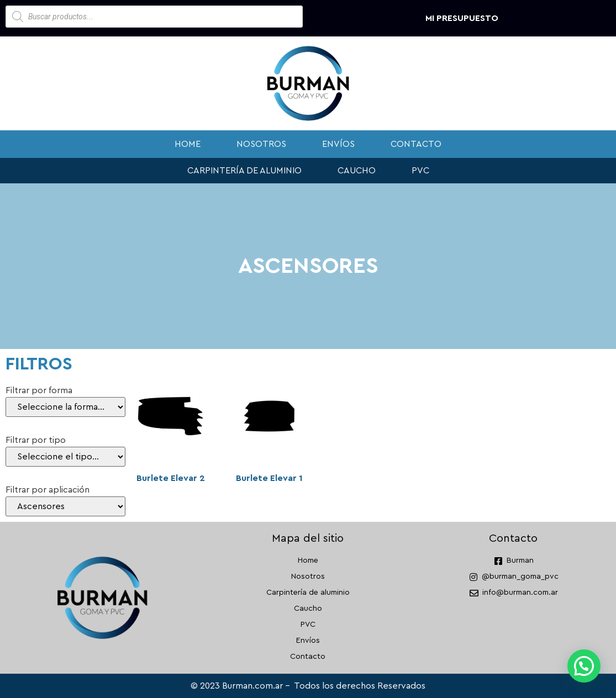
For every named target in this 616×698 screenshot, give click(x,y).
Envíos (338, 144)
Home (188, 144)
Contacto (416, 144)
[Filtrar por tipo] (65, 457)
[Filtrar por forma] (65, 407)
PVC (420, 171)
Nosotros (261, 144)
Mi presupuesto (462, 18)
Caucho (357, 171)
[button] (584, 666)
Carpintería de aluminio (244, 171)
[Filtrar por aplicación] (65, 506)
